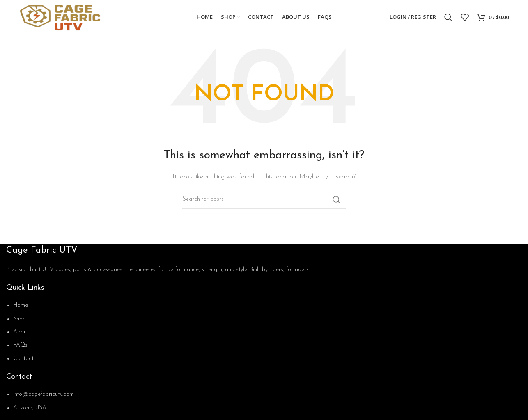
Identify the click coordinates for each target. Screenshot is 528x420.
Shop (20, 319)
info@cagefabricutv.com (44, 395)
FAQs (20, 346)
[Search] (448, 18)
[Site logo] (64, 17)
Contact (23, 359)
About (21, 332)
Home (21, 306)
